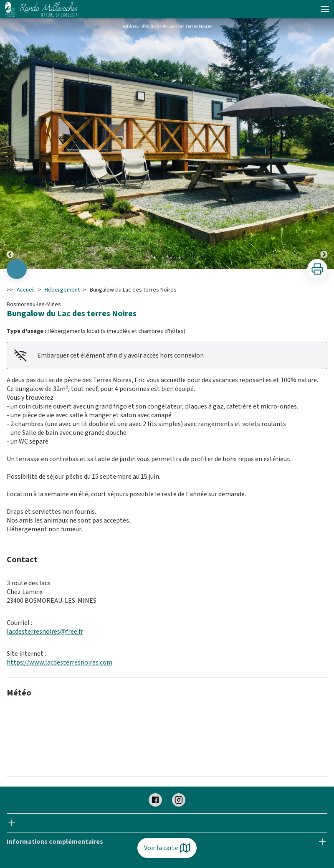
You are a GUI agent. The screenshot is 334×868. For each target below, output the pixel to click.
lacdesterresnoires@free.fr (45, 632)
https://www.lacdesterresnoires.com (59, 662)
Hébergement (62, 290)
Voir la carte (167, 848)
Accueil (26, 290)
